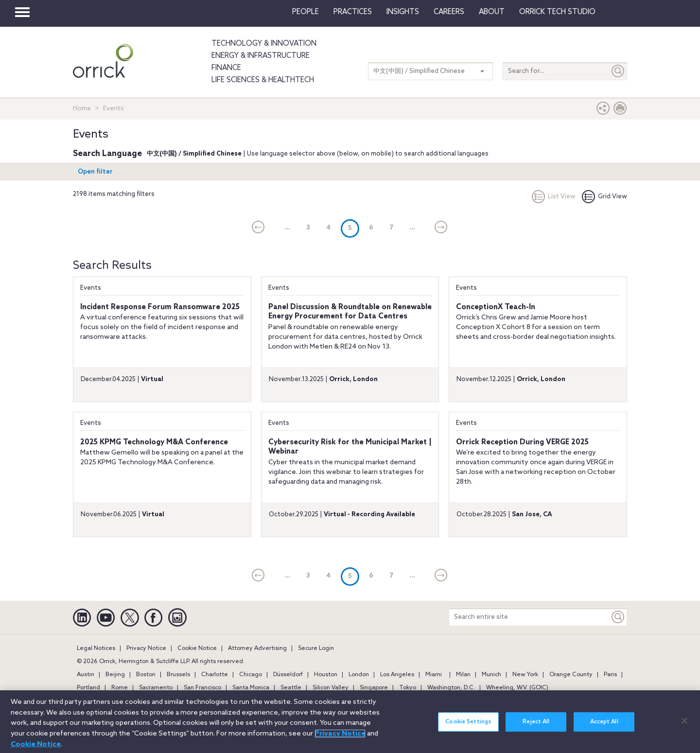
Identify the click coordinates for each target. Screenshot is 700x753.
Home (82, 109)
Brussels (178, 675)
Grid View (604, 197)
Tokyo (408, 688)
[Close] (684, 729)
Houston (326, 675)
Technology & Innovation (264, 44)
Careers (449, 12)
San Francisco (202, 688)
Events (91, 288)
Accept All (604, 730)
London (359, 675)
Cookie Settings (468, 730)
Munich (491, 675)
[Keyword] (618, 617)
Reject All (536, 730)
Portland (88, 688)
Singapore (374, 688)
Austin (86, 675)
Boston (146, 675)
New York (525, 675)
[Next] (441, 228)
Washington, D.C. (451, 688)
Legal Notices (96, 648)
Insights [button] (403, 12)
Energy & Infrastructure (261, 56)
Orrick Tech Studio (557, 12)
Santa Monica (251, 688)
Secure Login (316, 648)
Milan (463, 675)
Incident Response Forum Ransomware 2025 (160, 307)
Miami (434, 675)
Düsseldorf (288, 675)
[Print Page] (620, 111)
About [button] (492, 12)
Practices (353, 12)
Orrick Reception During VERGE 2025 (522, 442)
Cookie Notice (197, 648)
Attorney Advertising (257, 648)
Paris (610, 675)
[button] (603, 111)
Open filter (95, 172)
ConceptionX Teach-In (496, 307)
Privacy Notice (146, 648)
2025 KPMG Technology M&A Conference (154, 442)
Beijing (115, 675)
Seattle (291, 688)
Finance (226, 68)
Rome (120, 688)
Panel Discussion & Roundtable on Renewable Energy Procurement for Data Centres (350, 312)
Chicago (251, 675)
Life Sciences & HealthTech (263, 80)
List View (554, 197)
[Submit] (618, 71)
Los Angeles (397, 675)
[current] (258, 228)
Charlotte (215, 675)
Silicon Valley (331, 688)
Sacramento (156, 688)
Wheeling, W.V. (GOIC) (517, 688)
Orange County (571, 675)
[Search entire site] (529, 617)
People (306, 12)
